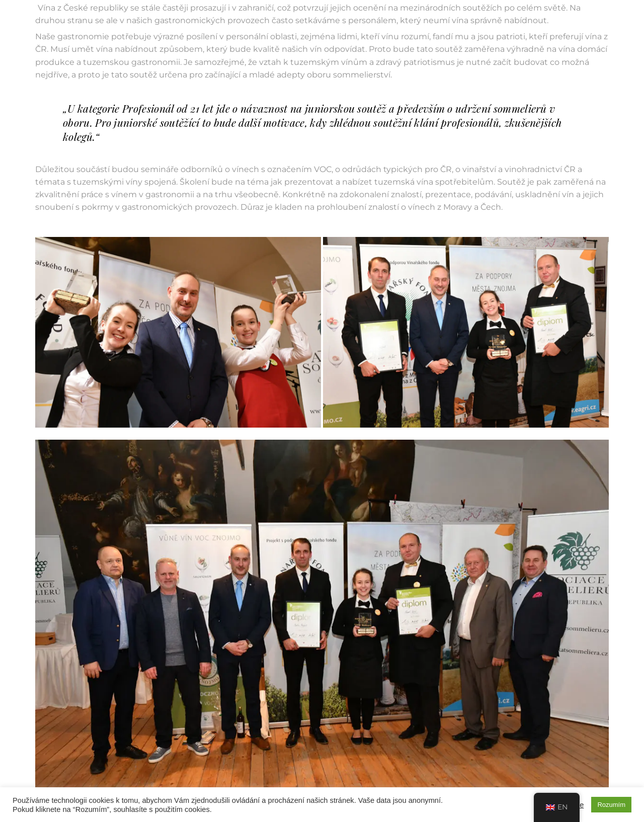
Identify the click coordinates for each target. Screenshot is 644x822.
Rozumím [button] (611, 805)
